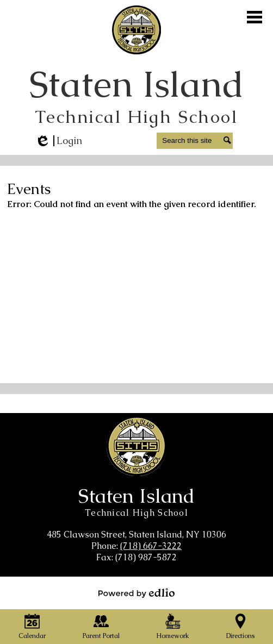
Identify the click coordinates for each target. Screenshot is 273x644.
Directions (240, 627)
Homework (173, 627)
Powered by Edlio (136, 593)
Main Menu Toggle (255, 17)
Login (58, 141)
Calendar (32, 627)
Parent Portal (101, 627)
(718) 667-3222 (151, 546)
